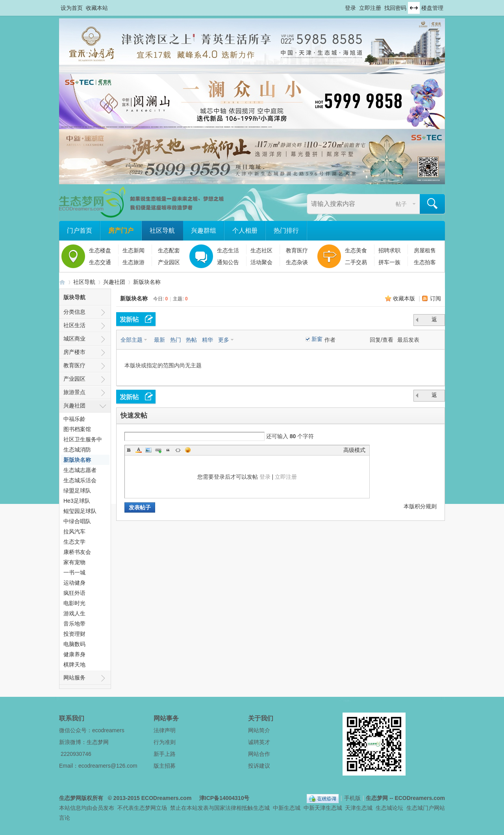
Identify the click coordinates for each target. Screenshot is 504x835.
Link (158, 450)
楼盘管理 (432, 8)
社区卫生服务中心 (83, 440)
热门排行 (286, 231)
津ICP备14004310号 (224, 798)
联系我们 (72, 718)
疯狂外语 (74, 593)
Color (139, 450)
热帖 (191, 340)
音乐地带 (74, 624)
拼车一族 (389, 262)
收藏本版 (405, 298)
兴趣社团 (114, 282)
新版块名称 (147, 282)
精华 (208, 340)
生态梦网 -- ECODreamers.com (405, 798)
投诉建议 (259, 766)
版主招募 (165, 766)
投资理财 (74, 634)
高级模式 (354, 450)
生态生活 (228, 250)
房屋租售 (425, 250)
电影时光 (74, 603)
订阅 (435, 298)
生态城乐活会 (80, 480)
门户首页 (80, 231)
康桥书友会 (77, 552)
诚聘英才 (259, 742)
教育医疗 (297, 250)
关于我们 (261, 718)
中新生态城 (287, 808)
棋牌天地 (74, 665)
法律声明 (165, 730)
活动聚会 (261, 262)
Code (178, 450)
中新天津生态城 (323, 808)
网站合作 (259, 754)
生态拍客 (425, 262)
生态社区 (261, 250)
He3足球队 (77, 501)
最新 (159, 340)
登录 (350, 8)
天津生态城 (359, 808)
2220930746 (76, 754)
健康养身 (74, 654)
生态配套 (169, 250)
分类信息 (74, 312)
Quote (168, 450)
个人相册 (245, 231)
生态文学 (74, 542)
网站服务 (74, 678)
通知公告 (228, 262)
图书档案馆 (77, 429)
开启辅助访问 (341, 6)
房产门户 (121, 231)
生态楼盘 (100, 250)
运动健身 (74, 583)
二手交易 (356, 262)
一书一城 (74, 572)
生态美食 (356, 250)
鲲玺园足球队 (80, 511)
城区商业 (74, 339)
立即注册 (370, 8)
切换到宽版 (414, 8)
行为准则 (165, 742)
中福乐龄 (74, 419)
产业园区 (169, 262)
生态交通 (100, 262)
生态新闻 (133, 250)
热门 (176, 340)
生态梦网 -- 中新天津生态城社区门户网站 (62, 282)
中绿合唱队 (77, 521)
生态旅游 (133, 262)
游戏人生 (74, 613)
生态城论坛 (389, 808)
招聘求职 (389, 250)
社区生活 (74, 325)
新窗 (317, 339)
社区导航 (162, 231)
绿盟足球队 (77, 491)
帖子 (401, 204)
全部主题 (132, 340)
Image (148, 450)
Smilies (188, 450)
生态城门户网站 (426, 808)
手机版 (352, 798)
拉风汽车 (74, 531)
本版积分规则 (420, 506)
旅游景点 (74, 392)
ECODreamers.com (167, 798)
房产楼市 (74, 352)
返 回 (435, 321)
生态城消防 (77, 450)
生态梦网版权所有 (81, 798)
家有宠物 (74, 562)
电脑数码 (74, 644)
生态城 (261, 808)
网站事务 (166, 718)
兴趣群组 (204, 231)
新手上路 (165, 754)
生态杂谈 (297, 262)
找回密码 (395, 8)
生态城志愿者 (80, 470)
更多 (224, 340)
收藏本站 (97, 8)
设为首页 (72, 8)
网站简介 (259, 730)
